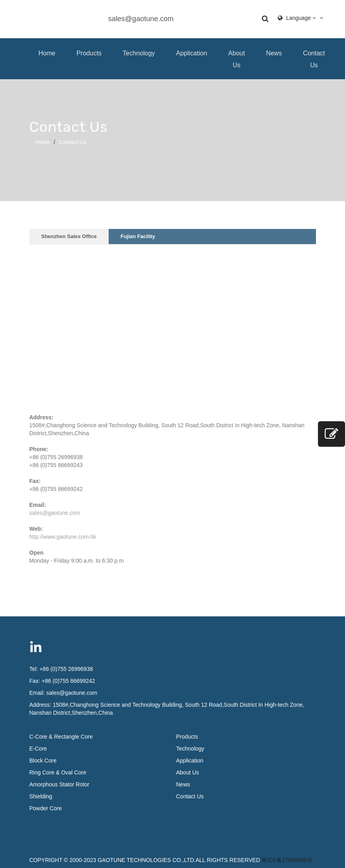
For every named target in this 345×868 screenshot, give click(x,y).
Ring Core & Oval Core (58, 772)
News (274, 53)
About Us (237, 59)
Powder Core (46, 808)
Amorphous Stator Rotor (59, 784)
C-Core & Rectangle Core (61, 737)
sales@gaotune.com (141, 19)
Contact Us (314, 59)
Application (191, 53)
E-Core (38, 749)
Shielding (41, 796)
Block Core (44, 760)
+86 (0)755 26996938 (66, 669)
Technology (139, 53)
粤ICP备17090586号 (287, 860)
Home (47, 53)
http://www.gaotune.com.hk (63, 537)
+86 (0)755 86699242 (68, 681)
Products (89, 53)
